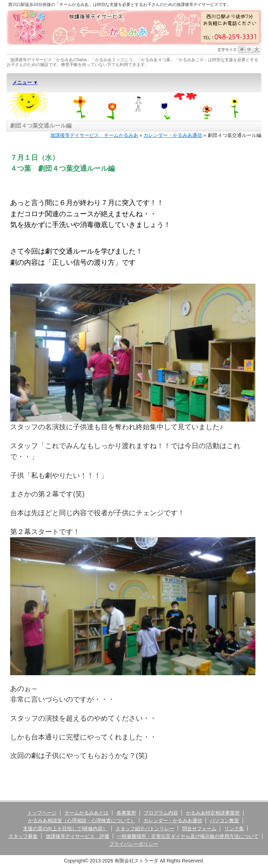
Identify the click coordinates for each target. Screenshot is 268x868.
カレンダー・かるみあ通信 (173, 135)
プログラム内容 (161, 813)
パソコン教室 (224, 820)
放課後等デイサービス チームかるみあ (94, 135)
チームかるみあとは (87, 813)
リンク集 (234, 829)
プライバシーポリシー (134, 844)
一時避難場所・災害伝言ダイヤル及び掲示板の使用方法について (188, 836)
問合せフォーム (199, 829)
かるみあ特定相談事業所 (213, 813)
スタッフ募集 (23, 836)
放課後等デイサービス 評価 (77, 836)
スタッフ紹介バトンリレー (145, 829)
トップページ (42, 813)
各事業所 (126, 813)
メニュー (23, 82)
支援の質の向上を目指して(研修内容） (65, 829)
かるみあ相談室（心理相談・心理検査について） (82, 820)
